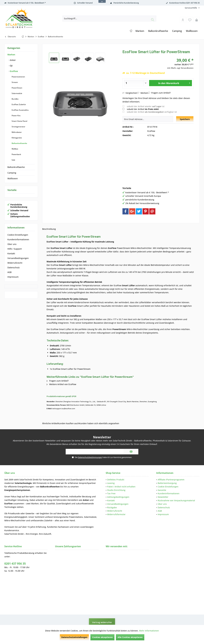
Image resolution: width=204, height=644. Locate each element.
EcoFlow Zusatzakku (20, 110)
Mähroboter (16, 132)
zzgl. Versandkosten (185, 68)
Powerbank (16, 154)
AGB (9, 272)
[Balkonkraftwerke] (158, 31)
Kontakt (11, 253)
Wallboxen (13, 178)
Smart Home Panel (19, 121)
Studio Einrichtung (116, 490)
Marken (11, 55)
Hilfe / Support (15, 249)
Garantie (162, 490)
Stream (14, 82)
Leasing (111, 483)
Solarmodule (17, 93)
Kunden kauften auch (68, 423)
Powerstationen (18, 77)
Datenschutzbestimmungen (90, 457)
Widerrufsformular (116, 514)
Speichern (185, 119)
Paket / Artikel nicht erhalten (121, 487)
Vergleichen (130, 93)
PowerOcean (17, 88)
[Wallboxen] (192, 31)
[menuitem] (191, 8)
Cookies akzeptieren (102, 637)
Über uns (12, 244)
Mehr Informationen (149, 631)
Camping (12, 173)
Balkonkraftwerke (19, 143)
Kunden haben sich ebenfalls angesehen (99, 423)
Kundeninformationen (18, 239)
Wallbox (15, 149)
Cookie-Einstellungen (18, 235)
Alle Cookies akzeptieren (130, 637)
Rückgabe (112, 507)
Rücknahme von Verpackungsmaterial (176, 500)
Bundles (15, 99)
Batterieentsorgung (167, 483)
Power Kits (16, 116)
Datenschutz (14, 267)
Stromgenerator (18, 127)
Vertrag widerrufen (102, 622)
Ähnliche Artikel (50, 423)
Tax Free (111, 493)
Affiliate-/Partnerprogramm (171, 480)
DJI (11, 66)
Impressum (13, 277)
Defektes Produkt (116, 480)
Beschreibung (49, 229)
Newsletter (163, 497)
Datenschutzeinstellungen (74, 637)
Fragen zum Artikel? (159, 93)
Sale (13, 160)
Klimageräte (17, 138)
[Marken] (140, 31)
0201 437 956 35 (15, 564)
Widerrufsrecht (15, 263)
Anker (13, 60)
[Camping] (177, 31)
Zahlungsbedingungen (118, 497)
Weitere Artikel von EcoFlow (61, 384)
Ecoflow (14, 71)
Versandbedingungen (18, 258)
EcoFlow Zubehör (19, 104)
